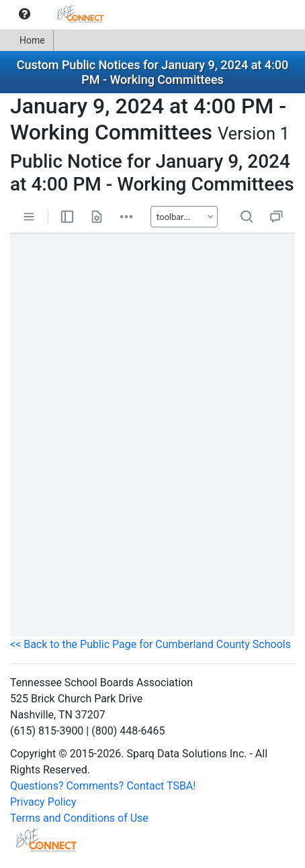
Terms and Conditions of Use (79, 818)
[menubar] (58, 14)
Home (27, 40)
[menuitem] (25, 14)
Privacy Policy (43, 802)
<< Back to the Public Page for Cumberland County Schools (150, 644)
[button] (25, 14)
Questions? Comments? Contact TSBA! (103, 786)
